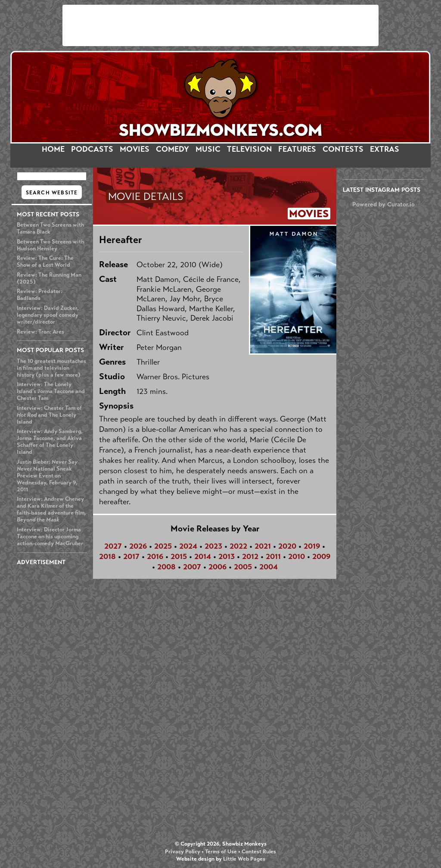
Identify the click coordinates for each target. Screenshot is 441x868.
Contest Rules (259, 852)
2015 (179, 556)
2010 (297, 556)
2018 (107, 556)
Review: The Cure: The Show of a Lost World (45, 262)
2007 (192, 567)
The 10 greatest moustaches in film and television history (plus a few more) (51, 368)
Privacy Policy (183, 852)
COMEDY (172, 149)
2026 (138, 546)
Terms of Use (221, 852)
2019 (312, 546)
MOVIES (135, 149)
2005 (243, 567)
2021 (263, 546)
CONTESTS (343, 149)
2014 (203, 556)
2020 (287, 546)
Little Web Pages (244, 859)
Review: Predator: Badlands (40, 295)
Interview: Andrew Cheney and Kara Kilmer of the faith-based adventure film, (51, 509)
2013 (227, 556)
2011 (273, 556)
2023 (213, 546)
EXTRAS (385, 149)
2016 (155, 556)
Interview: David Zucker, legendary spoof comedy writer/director (48, 315)
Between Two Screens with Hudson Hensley (50, 245)
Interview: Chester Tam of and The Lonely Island (49, 415)
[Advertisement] (220, 25)
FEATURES (297, 149)
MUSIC (208, 149)
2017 (131, 556)
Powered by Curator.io (384, 204)
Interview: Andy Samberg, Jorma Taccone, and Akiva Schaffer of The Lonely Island (50, 442)
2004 (269, 567)
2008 (166, 567)
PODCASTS (92, 149)
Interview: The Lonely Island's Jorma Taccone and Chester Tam (51, 391)
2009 (321, 556)
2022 (238, 546)
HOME (53, 149)
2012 (250, 556)
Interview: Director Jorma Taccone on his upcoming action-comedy (50, 537)
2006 (217, 567)
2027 (113, 546)
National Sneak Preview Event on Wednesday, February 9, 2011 (47, 476)
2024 (188, 546)
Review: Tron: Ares (40, 332)
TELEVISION (249, 149)
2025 (163, 546)
